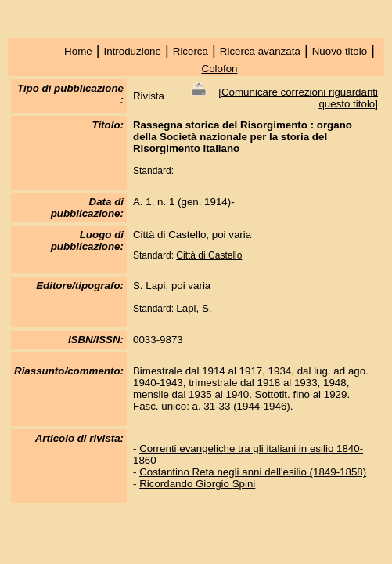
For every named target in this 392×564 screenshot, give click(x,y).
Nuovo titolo (340, 51)
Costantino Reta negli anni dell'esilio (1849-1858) (253, 472)
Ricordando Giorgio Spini (197, 484)
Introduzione (133, 51)
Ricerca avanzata (260, 51)
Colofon (220, 69)
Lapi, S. (194, 308)
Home (78, 51)
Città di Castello (209, 255)
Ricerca (191, 51)
